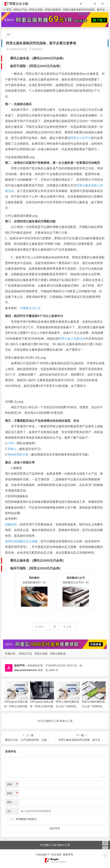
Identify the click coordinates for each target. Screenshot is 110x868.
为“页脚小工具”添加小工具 (55, 845)
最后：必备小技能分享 (20, 462)
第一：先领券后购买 (18, 104)
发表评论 (36, 49)
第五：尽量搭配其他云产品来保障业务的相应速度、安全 (42, 421)
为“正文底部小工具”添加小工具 (55, 721)
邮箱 (12, 793)
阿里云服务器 (58, 654)
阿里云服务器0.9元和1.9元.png (25, 358)
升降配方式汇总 (30, 308)
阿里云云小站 (19, 4)
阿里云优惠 (41, 654)
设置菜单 (83, 14)
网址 (10, 802)
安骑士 (12, 449)
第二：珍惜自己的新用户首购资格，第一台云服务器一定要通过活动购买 (52, 163)
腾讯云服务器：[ (22, 58)
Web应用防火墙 (18, 454)
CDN (11, 443)
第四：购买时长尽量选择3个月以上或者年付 (34, 316)
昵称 (12, 784)
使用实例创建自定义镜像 (21, 541)
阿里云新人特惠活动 (72, 339)
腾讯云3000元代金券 (48, 58)
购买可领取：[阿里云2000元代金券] (35, 66)
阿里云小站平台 (81, 138)
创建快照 (11, 524)
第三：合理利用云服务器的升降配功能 (30, 221)
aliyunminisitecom (26, 670)
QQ (9, 811)
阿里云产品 (25, 654)
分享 (67, 627)
